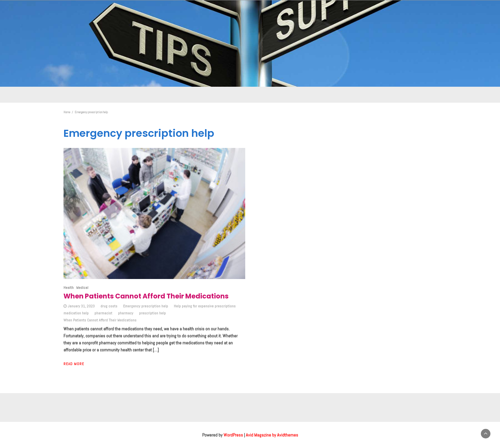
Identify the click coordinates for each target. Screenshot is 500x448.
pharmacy (126, 313)
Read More (74, 364)
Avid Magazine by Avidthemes (272, 435)
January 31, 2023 (81, 306)
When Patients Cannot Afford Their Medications (100, 320)
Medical (82, 288)
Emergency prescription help (146, 306)
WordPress (233, 435)
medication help (76, 313)
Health (69, 288)
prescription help (152, 313)
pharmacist (103, 313)
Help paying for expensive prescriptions (205, 306)
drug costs (109, 306)
